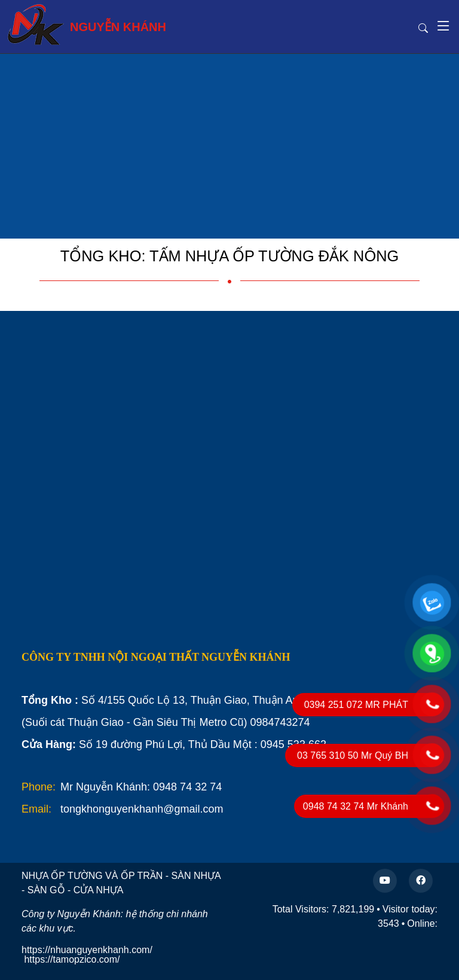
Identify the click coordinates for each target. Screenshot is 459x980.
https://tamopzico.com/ (72, 959)
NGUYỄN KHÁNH (87, 25)
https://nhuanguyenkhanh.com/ (87, 950)
